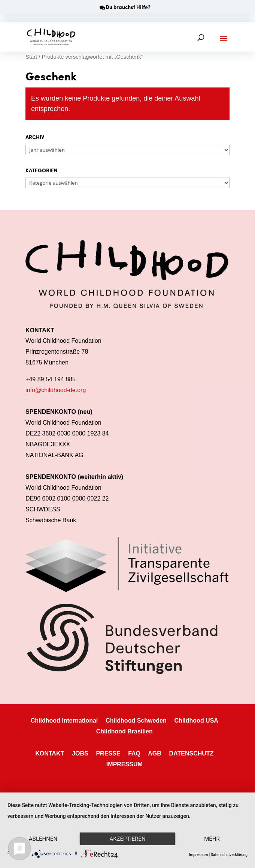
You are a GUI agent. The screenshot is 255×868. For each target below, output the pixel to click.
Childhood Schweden (136, 721)
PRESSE (108, 753)
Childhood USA (196, 721)
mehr (212, 839)
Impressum (199, 855)
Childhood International (64, 721)
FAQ (134, 753)
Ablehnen (43, 839)
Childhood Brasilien (125, 731)
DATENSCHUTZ (192, 753)
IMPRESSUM (125, 764)
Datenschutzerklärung (229, 855)
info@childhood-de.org (56, 390)
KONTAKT (50, 753)
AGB (155, 753)
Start (31, 57)
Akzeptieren (127, 839)
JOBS (80, 753)
